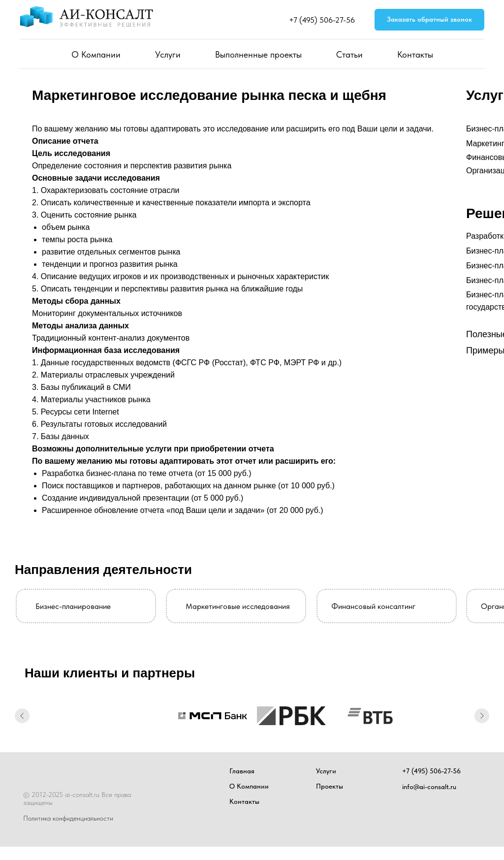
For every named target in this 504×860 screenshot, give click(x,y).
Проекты (330, 786)
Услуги (168, 54)
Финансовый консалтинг (373, 606)
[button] (429, 20)
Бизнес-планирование (73, 606)
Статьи (349, 54)
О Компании (96, 54)
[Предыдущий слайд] (22, 716)
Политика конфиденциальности (68, 818)
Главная (242, 771)
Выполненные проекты (258, 54)
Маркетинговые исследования (238, 606)
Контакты (415, 54)
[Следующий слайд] (482, 716)
